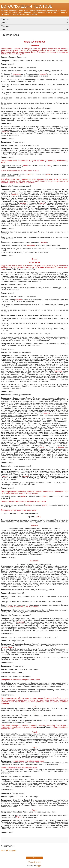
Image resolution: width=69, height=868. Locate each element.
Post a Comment (9, 851)
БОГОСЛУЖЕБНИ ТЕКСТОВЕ (27, 6)
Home (34, 858)
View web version (34, 862)
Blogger (39, 866)
